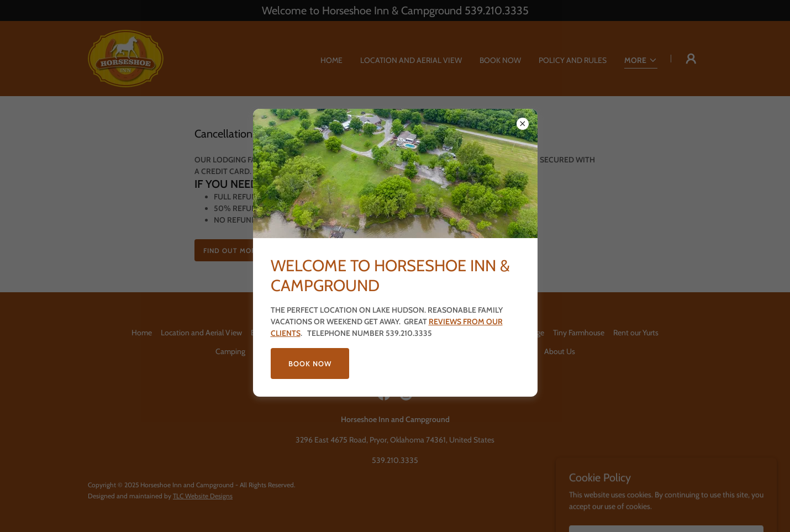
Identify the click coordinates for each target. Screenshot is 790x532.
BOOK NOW (310, 364)
